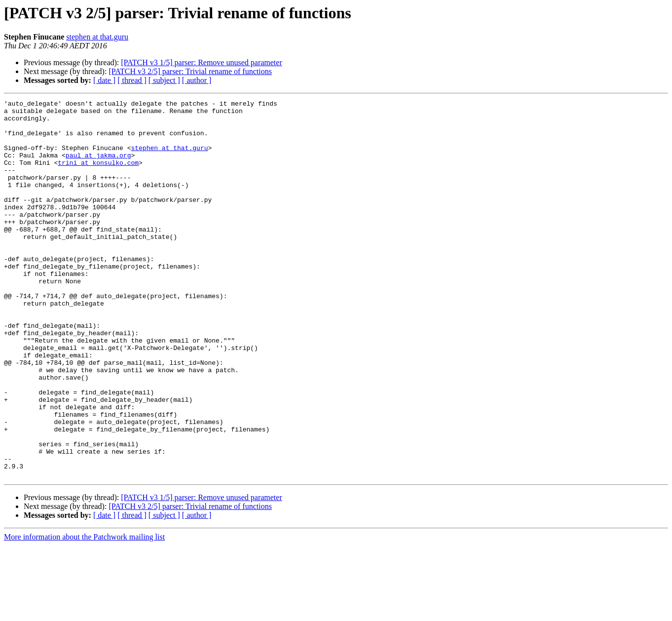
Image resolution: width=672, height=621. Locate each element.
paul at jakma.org (98, 167)
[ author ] (197, 80)
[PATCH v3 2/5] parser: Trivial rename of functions (190, 71)
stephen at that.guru (97, 37)
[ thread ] (132, 80)
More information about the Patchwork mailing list (84, 612)
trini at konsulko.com (98, 176)
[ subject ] (164, 80)
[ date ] (104, 80)
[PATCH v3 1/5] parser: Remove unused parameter (201, 62)
